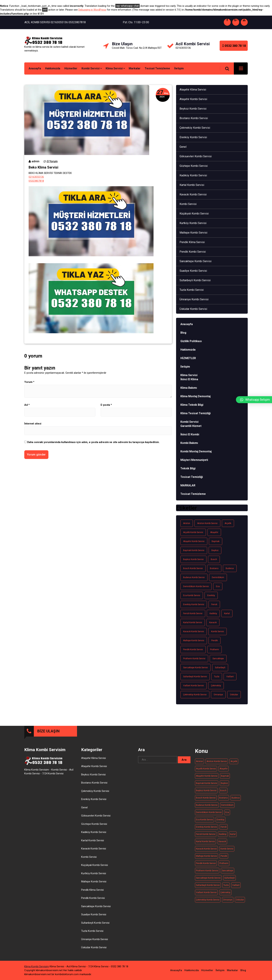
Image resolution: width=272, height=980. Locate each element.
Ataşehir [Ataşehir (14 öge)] (214, 532)
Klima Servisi (114, 68)
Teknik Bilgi (188, 468)
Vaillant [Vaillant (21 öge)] (230, 677)
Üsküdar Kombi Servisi (193, 309)
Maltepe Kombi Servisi (193, 233)
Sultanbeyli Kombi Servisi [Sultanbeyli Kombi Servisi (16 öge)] (195, 677)
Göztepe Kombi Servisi (194, 166)
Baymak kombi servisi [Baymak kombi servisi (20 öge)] (194, 550)
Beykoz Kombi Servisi (193, 109)
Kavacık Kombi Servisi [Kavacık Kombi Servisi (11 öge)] (194, 631)
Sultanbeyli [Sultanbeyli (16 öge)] (220, 668)
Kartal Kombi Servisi (192, 185)
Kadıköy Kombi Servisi (193, 175)
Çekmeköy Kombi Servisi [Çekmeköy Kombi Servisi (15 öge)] (195, 695)
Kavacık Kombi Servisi (193, 194)
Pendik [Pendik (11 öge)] (214, 641)
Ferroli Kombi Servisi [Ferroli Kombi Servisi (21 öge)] (193, 613)
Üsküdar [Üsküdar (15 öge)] (234, 695)
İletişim (179, 68)
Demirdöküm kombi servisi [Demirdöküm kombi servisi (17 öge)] (196, 586)
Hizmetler (71, 68)
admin (34, 161)
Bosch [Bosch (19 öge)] (214, 559)
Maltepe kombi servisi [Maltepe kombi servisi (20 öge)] (194, 641)
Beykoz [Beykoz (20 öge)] (215, 550)
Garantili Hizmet (191, 426)
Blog (183, 333)
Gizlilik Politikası (191, 341)
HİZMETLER (188, 358)
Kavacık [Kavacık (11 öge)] (213, 622)
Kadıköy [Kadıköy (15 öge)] (213, 613)
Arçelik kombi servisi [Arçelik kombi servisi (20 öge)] (193, 532)
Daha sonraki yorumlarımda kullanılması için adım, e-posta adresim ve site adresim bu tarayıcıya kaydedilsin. (93, 442)
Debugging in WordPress (92, 10)
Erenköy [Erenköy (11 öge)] (211, 595)
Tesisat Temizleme (157, 68)
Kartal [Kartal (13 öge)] (227, 613)
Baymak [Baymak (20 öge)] (216, 541)
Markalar (135, 68)
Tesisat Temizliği (192, 477)
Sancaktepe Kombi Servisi (195, 261)
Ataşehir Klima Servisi (193, 90)
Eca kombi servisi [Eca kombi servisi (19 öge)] (192, 595)
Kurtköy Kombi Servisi (193, 223)
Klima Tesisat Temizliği (195, 413)
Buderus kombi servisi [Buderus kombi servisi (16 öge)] (194, 577)
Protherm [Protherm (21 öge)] (214, 650)
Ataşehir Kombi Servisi (193, 99)
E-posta (106, 405)
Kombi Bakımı (189, 443)
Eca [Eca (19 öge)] (218, 586)
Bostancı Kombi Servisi (194, 118)
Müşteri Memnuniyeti (194, 460)
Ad (27, 405)
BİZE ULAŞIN (48, 856)
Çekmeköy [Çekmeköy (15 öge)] (216, 686)
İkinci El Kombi (190, 434)
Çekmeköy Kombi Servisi (195, 128)
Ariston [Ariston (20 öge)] (187, 523)
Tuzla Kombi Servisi (192, 290)
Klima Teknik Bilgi (192, 405)
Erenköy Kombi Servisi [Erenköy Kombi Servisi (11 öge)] (194, 604)
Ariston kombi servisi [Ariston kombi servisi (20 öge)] (207, 523)
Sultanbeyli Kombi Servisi (195, 280)
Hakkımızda (53, 68)
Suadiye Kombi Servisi (193, 271)
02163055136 (36, 177)
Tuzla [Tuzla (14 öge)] (217, 677)
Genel (183, 147)
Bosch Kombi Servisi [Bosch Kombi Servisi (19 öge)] (193, 568)
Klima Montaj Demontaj (195, 396)
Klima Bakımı (189, 388)
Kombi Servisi (91, 68)
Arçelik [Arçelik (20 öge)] (228, 523)
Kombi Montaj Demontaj (196, 451)
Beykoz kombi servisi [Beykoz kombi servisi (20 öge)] (193, 559)
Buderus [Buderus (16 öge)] (230, 568)
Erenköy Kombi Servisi (193, 137)
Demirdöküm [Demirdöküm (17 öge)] (218, 577)
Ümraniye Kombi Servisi (194, 299)
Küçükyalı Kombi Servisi (194, 214)
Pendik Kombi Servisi (193, 252)
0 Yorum (51, 161)
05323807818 (36, 181)
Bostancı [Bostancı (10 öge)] (214, 568)
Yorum (29, 382)
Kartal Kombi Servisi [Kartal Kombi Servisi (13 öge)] (193, 622)
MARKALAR (188, 485)
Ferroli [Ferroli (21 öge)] (214, 604)
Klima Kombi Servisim (37, 956)
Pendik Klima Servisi (192, 242)
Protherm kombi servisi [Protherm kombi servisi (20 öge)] (194, 659)
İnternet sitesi (33, 424)
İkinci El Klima (189, 379)
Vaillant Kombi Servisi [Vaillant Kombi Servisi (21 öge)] (194, 686)
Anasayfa (35, 68)
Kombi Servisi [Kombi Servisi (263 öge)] (218, 631)
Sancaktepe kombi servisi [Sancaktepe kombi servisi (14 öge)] (195, 668)
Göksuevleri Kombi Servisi (196, 156)
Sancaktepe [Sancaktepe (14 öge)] (218, 659)
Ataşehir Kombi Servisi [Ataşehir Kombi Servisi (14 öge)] (194, 541)
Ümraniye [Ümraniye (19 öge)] (218, 695)
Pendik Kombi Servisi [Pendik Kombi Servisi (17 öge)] (193, 650)
